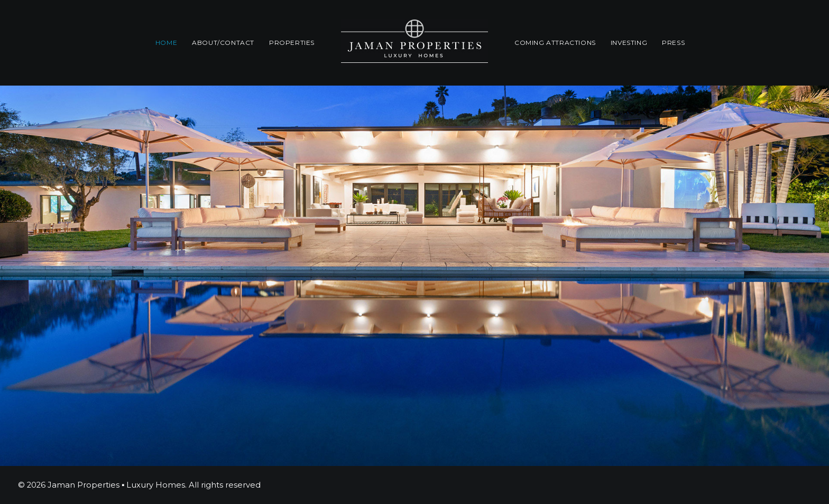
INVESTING (629, 43)
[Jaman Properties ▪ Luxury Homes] (414, 43)
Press (673, 43)
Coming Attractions (555, 43)
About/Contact (223, 43)
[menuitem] (166, 43)
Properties (292, 43)
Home (166, 43)
